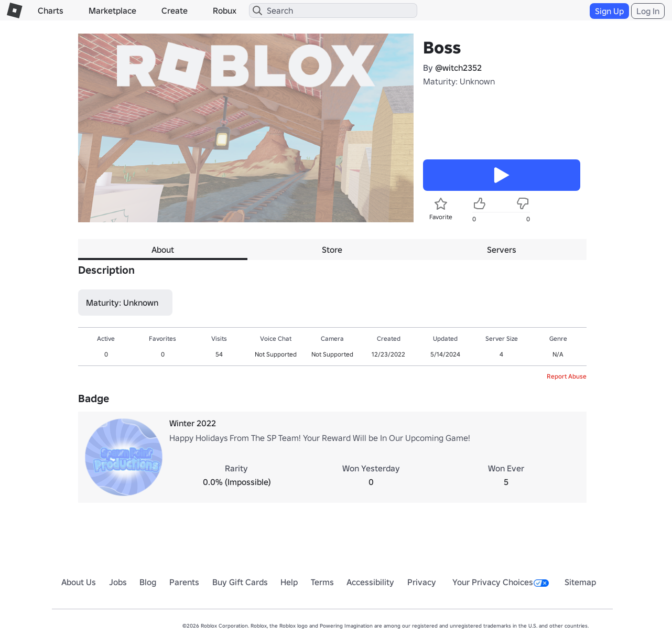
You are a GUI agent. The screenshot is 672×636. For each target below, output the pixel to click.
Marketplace (112, 10)
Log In (648, 11)
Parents (184, 582)
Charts (51, 10)
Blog (148, 582)
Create (175, 10)
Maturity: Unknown (459, 81)
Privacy (422, 582)
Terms (322, 582)
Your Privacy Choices (501, 582)
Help (289, 582)
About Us (79, 582)
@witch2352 (458, 68)
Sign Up (609, 11)
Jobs (118, 582)
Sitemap (580, 582)
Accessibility (370, 582)
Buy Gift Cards (240, 582)
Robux (225, 10)
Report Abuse (567, 376)
